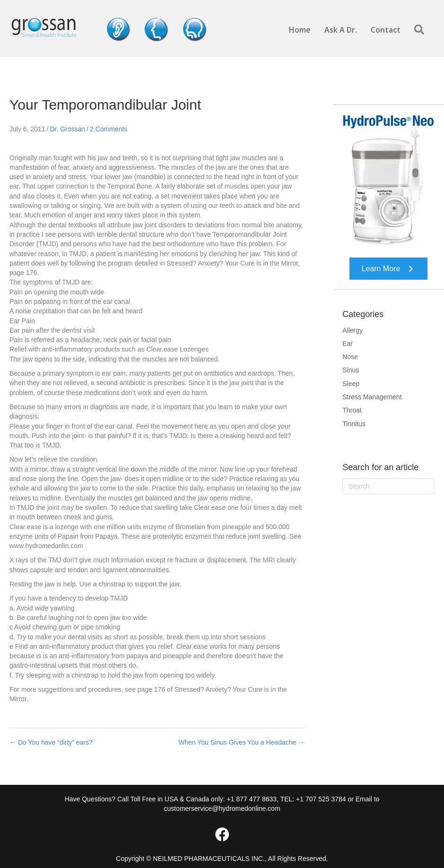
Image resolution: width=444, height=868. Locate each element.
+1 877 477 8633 (252, 799)
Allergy (353, 330)
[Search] (388, 486)
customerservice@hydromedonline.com (222, 808)
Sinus (351, 370)
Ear (348, 344)
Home (300, 30)
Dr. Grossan (67, 129)
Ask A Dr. (341, 30)
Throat (352, 410)
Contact (386, 30)
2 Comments (109, 129)
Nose (350, 357)
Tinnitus (354, 424)
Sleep (351, 384)
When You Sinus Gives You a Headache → (241, 742)
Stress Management (372, 397)
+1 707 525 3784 (321, 799)
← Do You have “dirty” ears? (51, 742)
